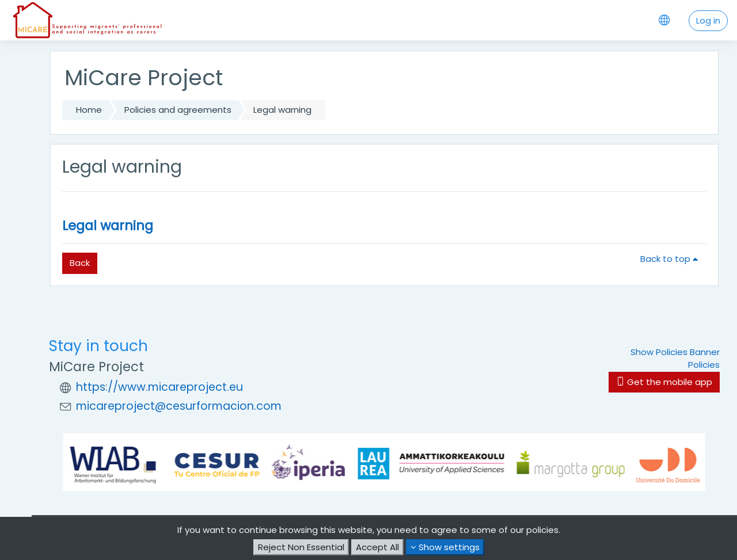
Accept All (377, 547)
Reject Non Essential (301, 547)
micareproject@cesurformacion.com (179, 406)
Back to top (671, 259)
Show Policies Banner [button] (675, 352)
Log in (708, 20)
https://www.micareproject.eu (159, 387)
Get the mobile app (664, 382)
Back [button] (80, 263)
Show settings (445, 547)
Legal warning (108, 226)
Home (89, 110)
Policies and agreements (178, 110)
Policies (704, 365)
